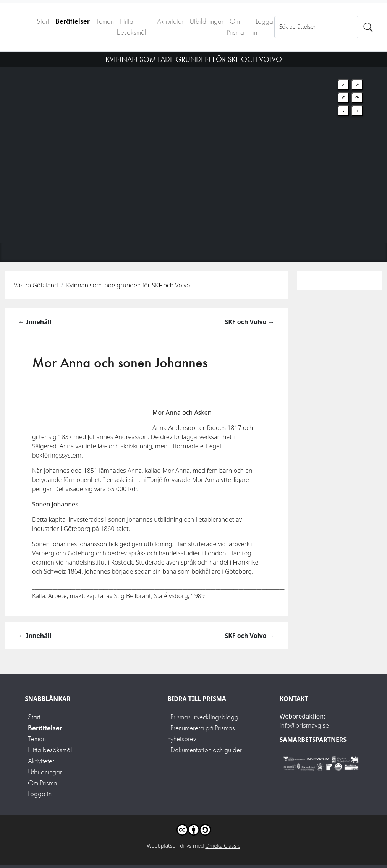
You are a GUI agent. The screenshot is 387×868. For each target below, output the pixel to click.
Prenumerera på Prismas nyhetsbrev (201, 733)
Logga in (263, 27)
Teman (105, 21)
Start (43, 21)
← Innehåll (35, 322)
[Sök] (368, 27)
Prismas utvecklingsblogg (204, 717)
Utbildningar (206, 21)
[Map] (193, 147)
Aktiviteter (170, 21)
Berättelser (73, 21)
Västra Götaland (36, 285)
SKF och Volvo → (249, 322)
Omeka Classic (223, 846)
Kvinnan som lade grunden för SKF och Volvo (128, 285)
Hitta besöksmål (132, 27)
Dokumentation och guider (206, 750)
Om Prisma (235, 27)
